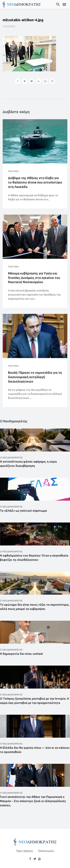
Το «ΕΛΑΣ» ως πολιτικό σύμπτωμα (23, 511)
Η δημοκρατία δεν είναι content (21, 654)
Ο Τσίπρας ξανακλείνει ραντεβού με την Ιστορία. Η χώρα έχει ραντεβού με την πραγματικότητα (34, 701)
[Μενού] (64, 4)
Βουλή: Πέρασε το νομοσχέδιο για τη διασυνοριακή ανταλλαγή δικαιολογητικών (35, 377)
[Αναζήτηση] (58, 4)
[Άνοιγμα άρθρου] (35, 141)
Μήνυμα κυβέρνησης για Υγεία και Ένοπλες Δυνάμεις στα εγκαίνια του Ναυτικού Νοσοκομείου (34, 278)
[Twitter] (35, 859)
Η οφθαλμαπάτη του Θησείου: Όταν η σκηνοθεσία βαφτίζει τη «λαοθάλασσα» (34, 558)
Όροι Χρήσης (25, 851)
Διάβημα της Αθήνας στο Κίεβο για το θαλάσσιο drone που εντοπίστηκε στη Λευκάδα (35, 182)
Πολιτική (13, 171)
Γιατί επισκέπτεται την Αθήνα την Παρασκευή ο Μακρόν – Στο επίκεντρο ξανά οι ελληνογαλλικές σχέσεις (33, 801)
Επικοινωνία (46, 851)
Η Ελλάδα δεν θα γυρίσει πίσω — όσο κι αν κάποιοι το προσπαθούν (35, 750)
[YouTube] (40, 859)
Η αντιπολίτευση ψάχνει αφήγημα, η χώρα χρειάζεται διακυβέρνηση (28, 464)
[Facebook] (30, 859)
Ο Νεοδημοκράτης (11, 458)
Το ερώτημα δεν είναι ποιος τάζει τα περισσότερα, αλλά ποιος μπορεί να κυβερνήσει (35, 607)
